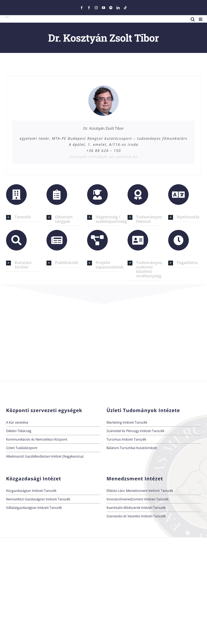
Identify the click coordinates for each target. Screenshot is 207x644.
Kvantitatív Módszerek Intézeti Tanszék (136, 508)
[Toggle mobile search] (193, 19)
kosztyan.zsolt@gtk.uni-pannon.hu (104, 157)
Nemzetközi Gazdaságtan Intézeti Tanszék (38, 499)
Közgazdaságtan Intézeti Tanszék (31, 491)
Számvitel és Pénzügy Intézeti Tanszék (135, 431)
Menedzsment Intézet (135, 478)
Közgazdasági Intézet (34, 478)
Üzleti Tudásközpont (22, 448)
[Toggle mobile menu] (201, 19)
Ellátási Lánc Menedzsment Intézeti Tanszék (140, 491)
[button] (22, 217)
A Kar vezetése (17, 422)
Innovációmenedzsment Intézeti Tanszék (138, 499)
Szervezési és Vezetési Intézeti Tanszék (136, 516)
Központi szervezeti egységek (44, 410)
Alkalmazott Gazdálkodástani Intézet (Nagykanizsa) (45, 456)
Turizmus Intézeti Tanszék (126, 439)
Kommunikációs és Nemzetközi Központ (37, 439)
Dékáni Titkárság (19, 431)
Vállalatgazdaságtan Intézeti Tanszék (34, 508)
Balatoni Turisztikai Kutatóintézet (132, 448)
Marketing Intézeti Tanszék (127, 422)
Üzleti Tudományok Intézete (143, 410)
